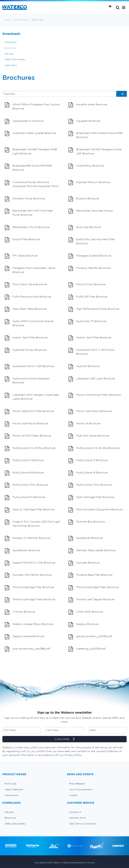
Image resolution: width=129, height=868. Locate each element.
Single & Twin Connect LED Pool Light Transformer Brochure (33, 523)
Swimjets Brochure (84, 563)
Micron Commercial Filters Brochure (95, 395)
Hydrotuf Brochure (84, 367)
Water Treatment (14, 789)
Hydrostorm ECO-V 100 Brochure (29, 367)
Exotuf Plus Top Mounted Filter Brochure (92, 241)
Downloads (21, 20)
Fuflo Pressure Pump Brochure (28, 297)
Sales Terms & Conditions (83, 824)
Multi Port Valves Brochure (89, 436)
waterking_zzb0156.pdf (87, 649)
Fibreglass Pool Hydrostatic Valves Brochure (30, 270)
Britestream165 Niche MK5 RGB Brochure (28, 167)
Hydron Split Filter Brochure (26, 338)
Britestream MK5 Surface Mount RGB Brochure (95, 135)
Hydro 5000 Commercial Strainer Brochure (29, 323)
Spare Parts (11, 65)
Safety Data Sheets (15, 59)
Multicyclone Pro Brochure (25, 498)
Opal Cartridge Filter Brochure (91, 498)
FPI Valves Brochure (21, 256)
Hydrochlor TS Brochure (87, 322)
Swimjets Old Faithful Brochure (28, 575)
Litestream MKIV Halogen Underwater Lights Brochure (32, 397)
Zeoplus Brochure (84, 625)
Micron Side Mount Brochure (90, 412)
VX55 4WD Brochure (86, 612)
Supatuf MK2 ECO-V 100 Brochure (30, 563)
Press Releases (77, 784)
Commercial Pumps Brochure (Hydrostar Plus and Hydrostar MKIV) (32, 184)
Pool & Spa (10, 784)
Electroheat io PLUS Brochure (27, 228)
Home (7, 20)
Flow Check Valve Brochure (26, 285)
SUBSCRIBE (65, 739)
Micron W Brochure (84, 424)
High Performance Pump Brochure (94, 309)
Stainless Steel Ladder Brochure (92, 551)
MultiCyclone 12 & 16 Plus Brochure (30, 449)
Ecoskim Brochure (84, 199)
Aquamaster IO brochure (24, 121)
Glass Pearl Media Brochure (26, 309)
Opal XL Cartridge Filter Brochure (30, 510)
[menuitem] (32, 784)
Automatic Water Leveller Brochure (31, 134)
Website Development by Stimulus (79, 863)
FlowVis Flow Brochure (87, 285)
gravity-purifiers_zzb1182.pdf (90, 637)
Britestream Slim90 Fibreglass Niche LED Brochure (95, 151)
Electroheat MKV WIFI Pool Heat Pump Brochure (29, 212)
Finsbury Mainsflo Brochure (90, 269)
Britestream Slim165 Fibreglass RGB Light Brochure (31, 151)
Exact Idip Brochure (85, 228)
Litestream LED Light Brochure (92, 379)
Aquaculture (11, 795)
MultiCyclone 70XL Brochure (26, 485)
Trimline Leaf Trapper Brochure (92, 600)
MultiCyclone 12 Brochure (24, 461)
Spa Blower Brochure (86, 539)
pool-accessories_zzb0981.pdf (28, 649)
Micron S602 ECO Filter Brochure (29, 412)
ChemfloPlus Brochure (86, 166)
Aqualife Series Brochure (88, 105)
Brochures (38, 20)
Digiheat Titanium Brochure (89, 183)
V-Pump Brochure (20, 612)
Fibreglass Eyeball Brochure (90, 256)
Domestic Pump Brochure (25, 199)
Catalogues (11, 42)
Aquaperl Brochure (84, 121)
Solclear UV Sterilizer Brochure (28, 539)
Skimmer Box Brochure (87, 522)
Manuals (9, 54)
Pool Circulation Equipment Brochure (96, 510)
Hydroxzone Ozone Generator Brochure (27, 380)
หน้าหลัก (111, 7)
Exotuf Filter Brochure (22, 240)
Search (118, 7)
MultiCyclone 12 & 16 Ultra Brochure (94, 449)
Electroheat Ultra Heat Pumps (91, 211)
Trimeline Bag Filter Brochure (90, 575)
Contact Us (75, 812)
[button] (124, 7)
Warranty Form (77, 818)
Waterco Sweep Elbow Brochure (29, 625)
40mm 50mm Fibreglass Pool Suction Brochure (32, 106)
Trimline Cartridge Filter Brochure (29, 588)
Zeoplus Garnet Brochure (24, 637)
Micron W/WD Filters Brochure (28, 436)
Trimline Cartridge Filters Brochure (94, 588)
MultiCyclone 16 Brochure (24, 473)
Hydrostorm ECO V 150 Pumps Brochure (92, 352)
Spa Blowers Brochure (23, 551)
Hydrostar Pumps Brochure (26, 350)
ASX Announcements (81, 789)
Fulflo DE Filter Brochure (88, 297)
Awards (73, 795)
